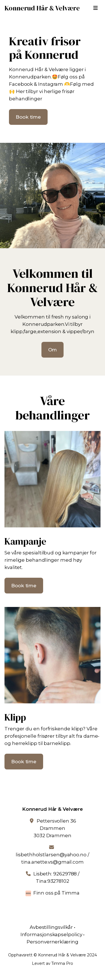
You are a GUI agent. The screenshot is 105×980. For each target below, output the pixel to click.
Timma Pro (62, 963)
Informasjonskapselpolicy (51, 934)
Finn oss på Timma (56, 893)
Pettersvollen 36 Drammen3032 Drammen (55, 828)
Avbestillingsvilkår (51, 927)
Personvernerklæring (52, 942)
